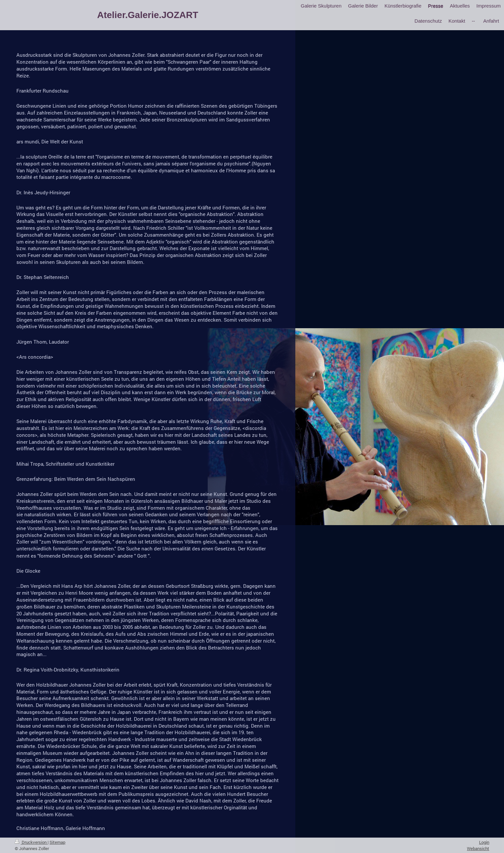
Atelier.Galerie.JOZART (148, 15)
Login (484, 842)
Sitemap (57, 842)
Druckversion (31, 842)
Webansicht (478, 848)
